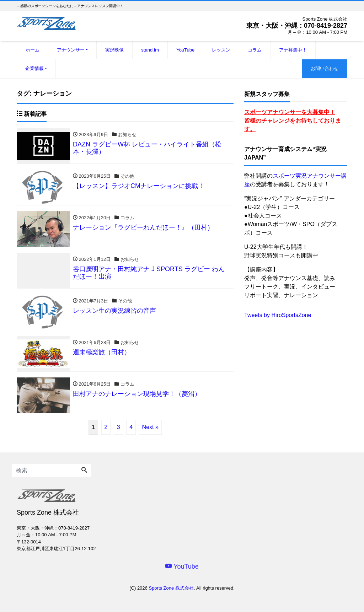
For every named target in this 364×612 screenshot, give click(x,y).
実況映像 (114, 50)
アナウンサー (71, 50)
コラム (255, 50)
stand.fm (150, 50)
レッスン (221, 50)
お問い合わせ (325, 68)
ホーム (33, 50)
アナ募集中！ (293, 50)
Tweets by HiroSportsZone (278, 315)
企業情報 (34, 68)
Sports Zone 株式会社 (171, 588)
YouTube (185, 50)
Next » (150, 427)
